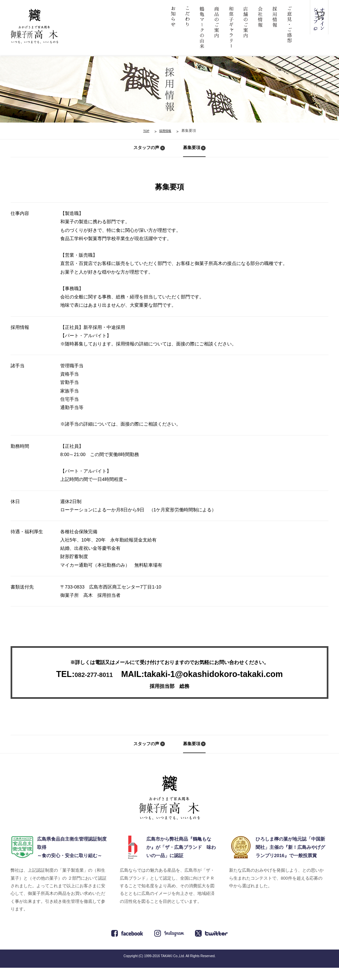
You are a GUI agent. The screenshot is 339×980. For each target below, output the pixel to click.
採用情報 (166, 130)
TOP (143, 130)
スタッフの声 (145, 151)
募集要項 (193, 151)
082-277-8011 (94, 680)
